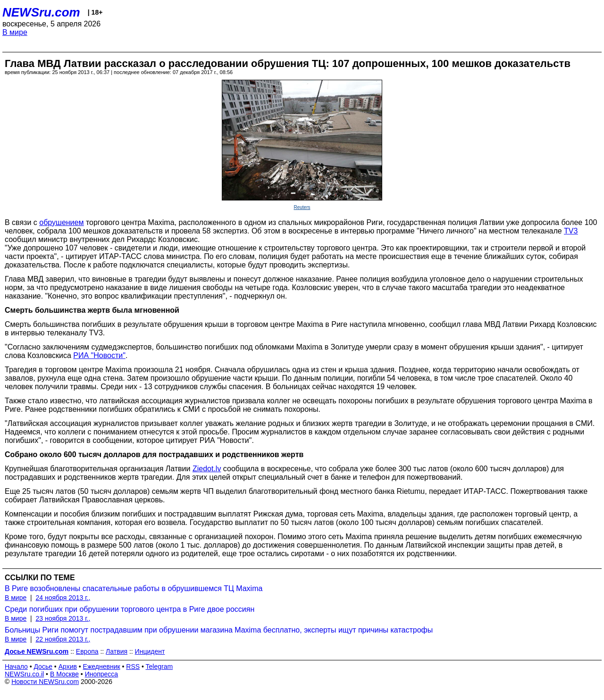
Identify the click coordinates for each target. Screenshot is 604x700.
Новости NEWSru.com (45, 682)
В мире (15, 32)
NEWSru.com (41, 12)
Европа (87, 651)
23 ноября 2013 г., (63, 618)
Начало (16, 667)
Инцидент (150, 651)
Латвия (117, 651)
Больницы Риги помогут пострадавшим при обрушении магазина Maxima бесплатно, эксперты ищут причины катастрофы (219, 630)
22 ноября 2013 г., (63, 639)
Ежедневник (102, 667)
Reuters (302, 207)
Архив (68, 667)
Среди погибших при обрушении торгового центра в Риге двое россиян (130, 609)
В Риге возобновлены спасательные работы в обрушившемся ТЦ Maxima (134, 588)
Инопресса (102, 674)
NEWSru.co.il (24, 674)
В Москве (64, 674)
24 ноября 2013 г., (63, 598)
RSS (133, 667)
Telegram (159, 667)
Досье (43, 667)
